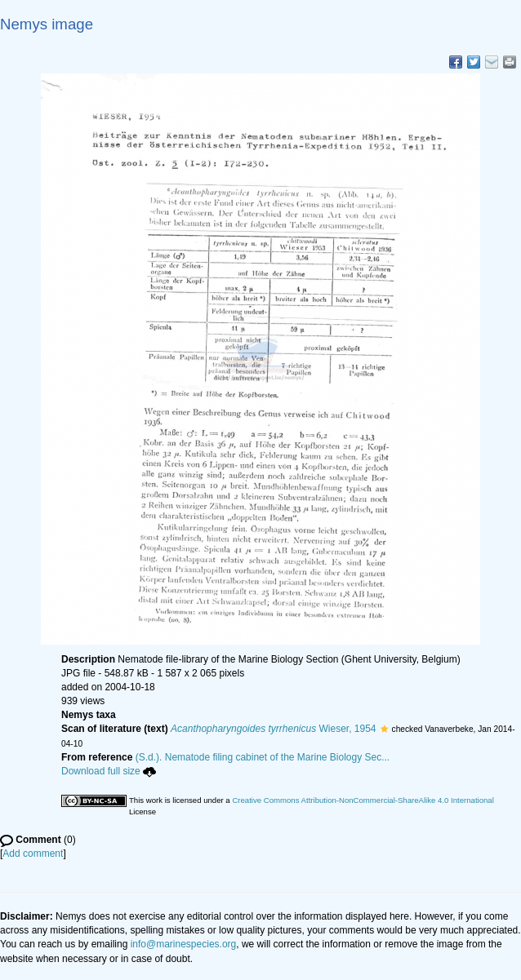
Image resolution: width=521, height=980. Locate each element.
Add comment (33, 854)
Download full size (109, 771)
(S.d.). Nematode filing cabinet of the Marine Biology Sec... (263, 757)
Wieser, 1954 (273, 729)
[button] (384, 729)
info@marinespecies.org (184, 944)
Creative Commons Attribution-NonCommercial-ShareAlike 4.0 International (363, 800)
